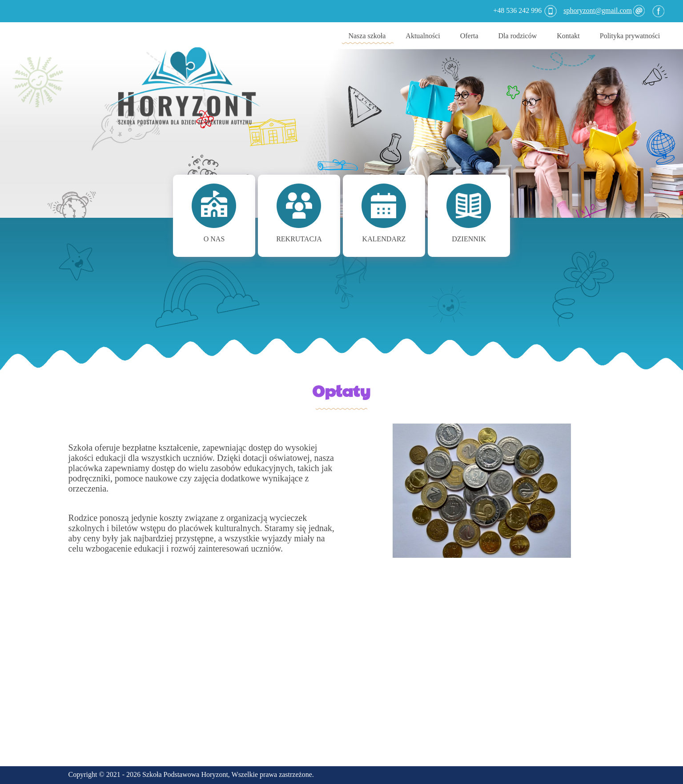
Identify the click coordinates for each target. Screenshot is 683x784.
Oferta (469, 36)
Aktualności (423, 36)
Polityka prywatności (630, 36)
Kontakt (568, 36)
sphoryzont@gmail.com (603, 10)
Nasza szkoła (367, 36)
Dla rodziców (518, 36)
